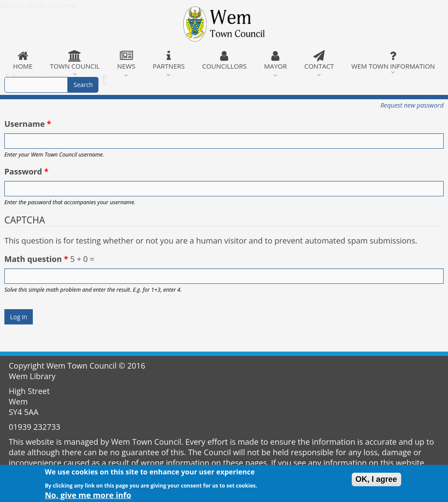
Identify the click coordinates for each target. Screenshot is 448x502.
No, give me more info (88, 497)
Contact (319, 60)
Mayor (276, 60)
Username (28, 124)
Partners (169, 60)
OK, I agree (376, 481)
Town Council (75, 60)
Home (23, 60)
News (126, 60)
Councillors (224, 60)
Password (26, 171)
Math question (36, 259)
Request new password (412, 105)
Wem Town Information (393, 60)
